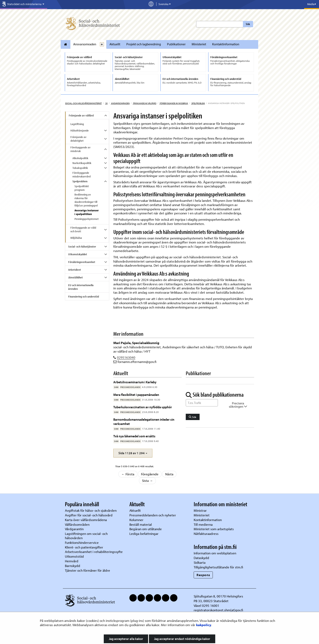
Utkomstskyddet (78, 254)
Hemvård (72, 561)
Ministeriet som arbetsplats (214, 529)
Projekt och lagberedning (144, 44)
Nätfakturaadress (206, 534)
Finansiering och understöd (84, 296)
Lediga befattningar (144, 534)
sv (106, 103)
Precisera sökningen (238, 405)
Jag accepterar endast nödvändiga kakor (182, 639)
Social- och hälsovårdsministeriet (83, 103)
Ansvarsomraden (85, 44)
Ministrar (200, 510)
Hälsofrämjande (80, 130)
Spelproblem (198, 103)
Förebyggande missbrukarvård (81, 175)
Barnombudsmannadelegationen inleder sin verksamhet (144, 421)
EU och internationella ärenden (81, 287)
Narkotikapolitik (82, 163)
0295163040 (126, 357)
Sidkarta (200, 562)
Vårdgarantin (74, 529)
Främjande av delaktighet (78, 139)
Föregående (150, 474)
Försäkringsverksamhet (82, 262)
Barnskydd (73, 566)
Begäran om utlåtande (146, 529)
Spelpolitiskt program (82, 188)
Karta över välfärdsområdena (86, 520)
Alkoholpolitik (80, 158)
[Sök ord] (202, 403)
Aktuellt (115, 44)
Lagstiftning (77, 124)
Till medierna (203, 524)
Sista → (147, 481)
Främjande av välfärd (144, 103)
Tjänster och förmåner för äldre (87, 570)
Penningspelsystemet (87, 219)
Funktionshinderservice (82, 542)
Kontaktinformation (226, 44)
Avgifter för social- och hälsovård (89, 515)
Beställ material (141, 524)
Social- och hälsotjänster (82, 247)
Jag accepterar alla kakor (126, 639)
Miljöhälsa (76, 238)
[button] (133, 453)
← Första (128, 474)
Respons (203, 575)
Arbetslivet (75, 270)
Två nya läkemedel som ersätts (134, 436)
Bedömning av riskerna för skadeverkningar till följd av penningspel (86, 200)
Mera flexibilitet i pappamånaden (136, 395)
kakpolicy (204, 625)
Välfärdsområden (77, 524)
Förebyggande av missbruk (174, 103)
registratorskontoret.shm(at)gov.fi (218, 610)
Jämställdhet (75, 277)
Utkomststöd (74, 556)
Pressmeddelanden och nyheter (153, 515)
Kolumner (136, 520)
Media (312, 4)
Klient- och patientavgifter (84, 547)
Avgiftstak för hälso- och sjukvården (91, 510)
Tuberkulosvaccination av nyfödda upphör (143, 407)
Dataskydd (201, 558)
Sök (248, 24)
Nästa (169, 474)
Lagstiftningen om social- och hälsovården (86, 536)
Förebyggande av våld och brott (83, 229)
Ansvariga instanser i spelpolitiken (87, 212)
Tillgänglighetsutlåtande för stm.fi (218, 567)
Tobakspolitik (80, 168)
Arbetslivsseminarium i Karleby (135, 382)
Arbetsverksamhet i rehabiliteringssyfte (94, 552)
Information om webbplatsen (215, 553)
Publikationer (176, 44)
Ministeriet (199, 44)
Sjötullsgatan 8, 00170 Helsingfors (218, 596)
